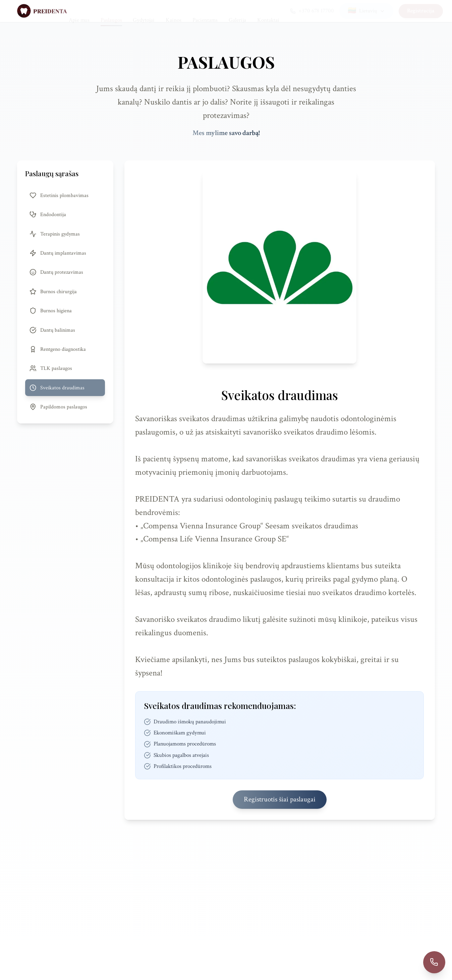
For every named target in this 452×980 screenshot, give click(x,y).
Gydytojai (144, 11)
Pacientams (205, 11)
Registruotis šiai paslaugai (280, 799)
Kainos (174, 11)
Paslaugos (111, 11)
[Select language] (357, 11)
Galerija (237, 11)
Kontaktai (268, 11)
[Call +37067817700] (434, 962)
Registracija (411, 11)
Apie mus (79, 11)
